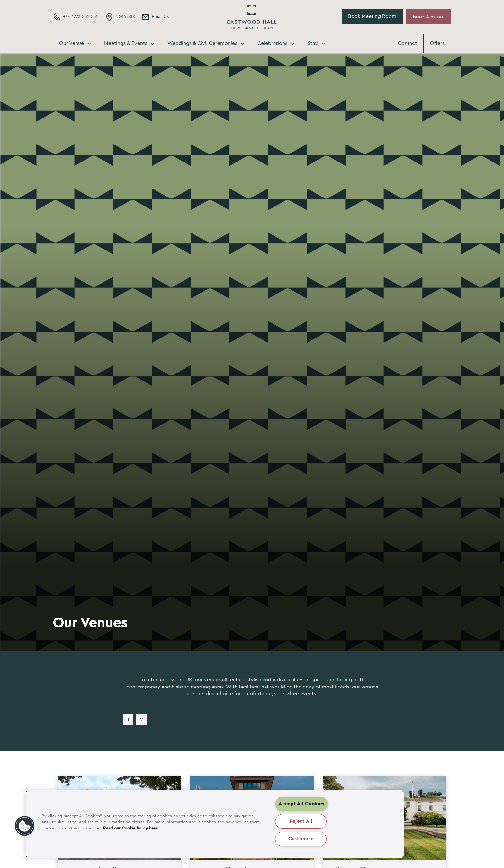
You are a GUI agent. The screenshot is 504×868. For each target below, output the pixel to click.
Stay (313, 43)
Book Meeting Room (372, 16)
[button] (25, 826)
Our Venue (72, 43)
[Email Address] (155, 17)
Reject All (301, 821)
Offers (437, 43)
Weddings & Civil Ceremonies (202, 43)
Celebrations (272, 43)
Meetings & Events (126, 43)
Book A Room (429, 17)
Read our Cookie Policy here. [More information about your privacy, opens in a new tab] (131, 828)
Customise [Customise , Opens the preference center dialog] (301, 839)
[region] (215, 824)
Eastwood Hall (252, 17)
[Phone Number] (76, 17)
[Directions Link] (120, 17)
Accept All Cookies (301, 804)
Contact (407, 43)
